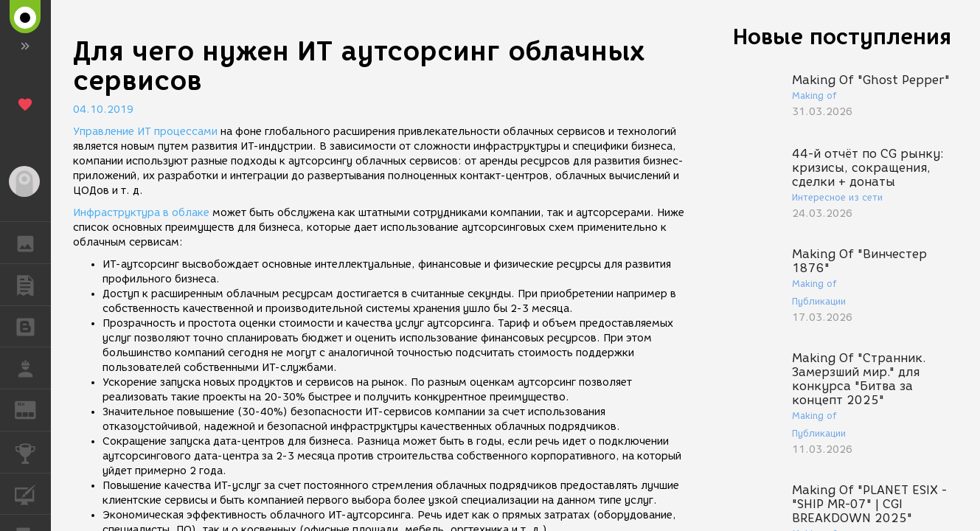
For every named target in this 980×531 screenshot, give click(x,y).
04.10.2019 (103, 110)
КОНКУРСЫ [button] (33, 452)
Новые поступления (842, 37)
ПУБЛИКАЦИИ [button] (33, 285)
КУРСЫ (33, 493)
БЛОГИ (33, 326)
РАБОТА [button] (33, 368)
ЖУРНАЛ (33, 409)
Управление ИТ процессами (145, 132)
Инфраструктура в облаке (141, 213)
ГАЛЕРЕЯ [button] (33, 243)
